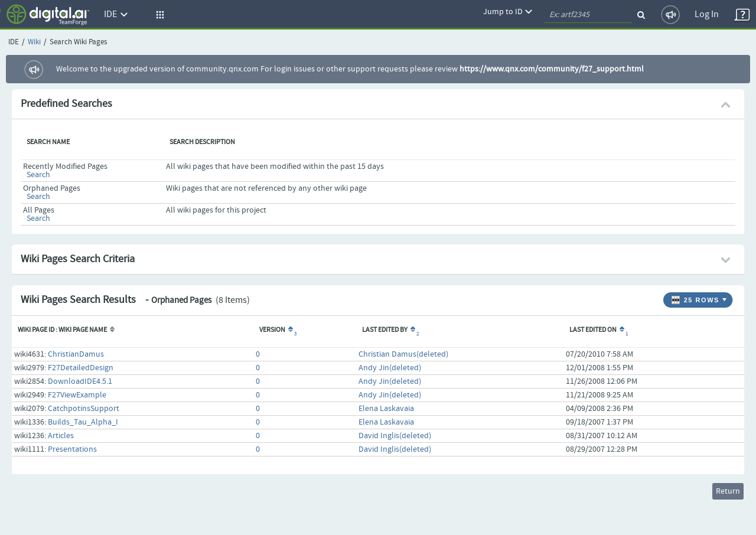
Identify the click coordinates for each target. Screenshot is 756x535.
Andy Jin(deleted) (390, 368)
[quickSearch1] (588, 15)
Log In (707, 14)
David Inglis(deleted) (395, 436)
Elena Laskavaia (386, 409)
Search (38, 175)
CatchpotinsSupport (84, 409)
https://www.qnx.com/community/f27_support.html (552, 69)
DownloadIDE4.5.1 (80, 381)
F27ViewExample (77, 395)
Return (728, 491)
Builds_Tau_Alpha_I (83, 422)
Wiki (34, 42)
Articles (61, 436)
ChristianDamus (76, 354)
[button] (158, 15)
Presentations (72, 449)
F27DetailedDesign (81, 368)
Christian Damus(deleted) (403, 354)
